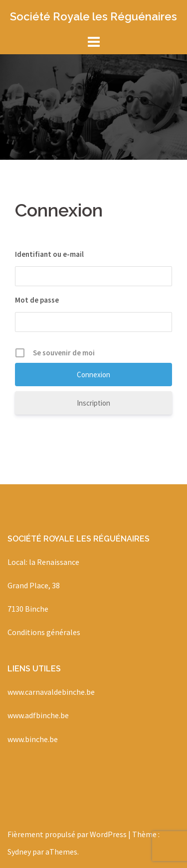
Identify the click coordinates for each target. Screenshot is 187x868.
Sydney (19, 852)
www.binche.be (33, 739)
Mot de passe (37, 300)
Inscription (93, 403)
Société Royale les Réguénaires (93, 16)
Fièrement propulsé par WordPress (67, 834)
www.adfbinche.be (38, 715)
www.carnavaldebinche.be (51, 692)
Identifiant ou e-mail (49, 254)
